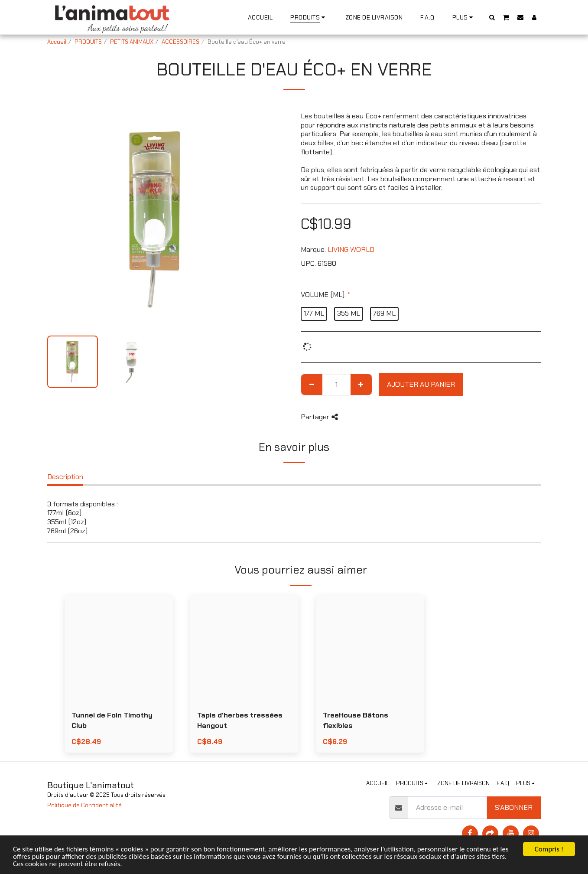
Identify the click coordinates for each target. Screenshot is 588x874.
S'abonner (514, 807)
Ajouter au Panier (421, 384)
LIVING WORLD (351, 249)
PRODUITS (88, 42)
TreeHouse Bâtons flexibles (356, 721)
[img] (119, 649)
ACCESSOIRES (180, 42)
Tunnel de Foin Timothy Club (112, 721)
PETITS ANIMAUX (132, 42)
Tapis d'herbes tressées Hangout (240, 721)
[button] (492, 17)
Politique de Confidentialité (84, 805)
